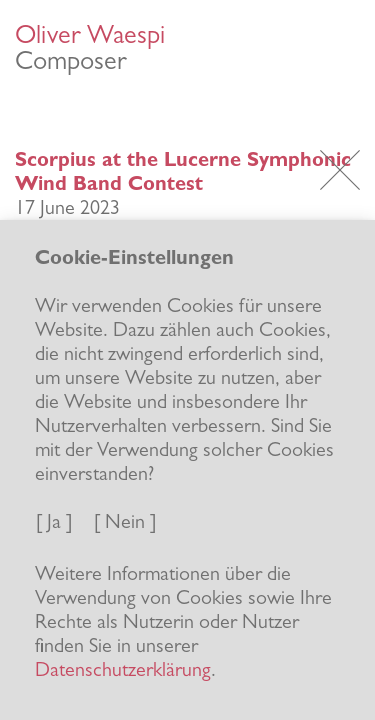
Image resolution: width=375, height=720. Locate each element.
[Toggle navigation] (340, 47)
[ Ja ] (54, 524)
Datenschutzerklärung (123, 672)
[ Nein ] (125, 524)
